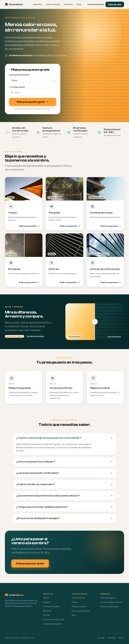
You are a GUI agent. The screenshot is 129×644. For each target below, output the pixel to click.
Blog (79, 4)
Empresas (69, 4)
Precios (75, 602)
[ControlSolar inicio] (16, 4)
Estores (46, 615)
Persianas (47, 611)
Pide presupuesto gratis (33, 102)
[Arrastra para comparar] (95, 322)
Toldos (46, 598)
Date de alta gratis (108, 598)
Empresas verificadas (81, 611)
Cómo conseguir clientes (111, 602)
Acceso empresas (96, 4)
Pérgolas (47, 602)
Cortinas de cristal (51, 606)
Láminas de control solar (53, 620)
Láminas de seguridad (52, 624)
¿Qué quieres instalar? (19, 75)
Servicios (38, 4)
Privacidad (112, 638)
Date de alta (115, 4)
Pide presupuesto (79, 606)
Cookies (121, 638)
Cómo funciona (53, 4)
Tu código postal (17, 87)
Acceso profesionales (110, 606)
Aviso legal (101, 638)
